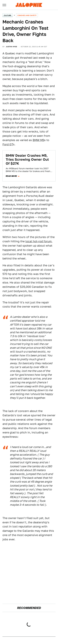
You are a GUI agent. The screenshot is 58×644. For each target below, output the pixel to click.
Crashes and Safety (27, 15)
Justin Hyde (11, 47)
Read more (11, 176)
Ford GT (8, 144)
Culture (8, 15)
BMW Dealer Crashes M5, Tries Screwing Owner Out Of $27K (27, 160)
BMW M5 (38, 140)
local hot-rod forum (39, 241)
